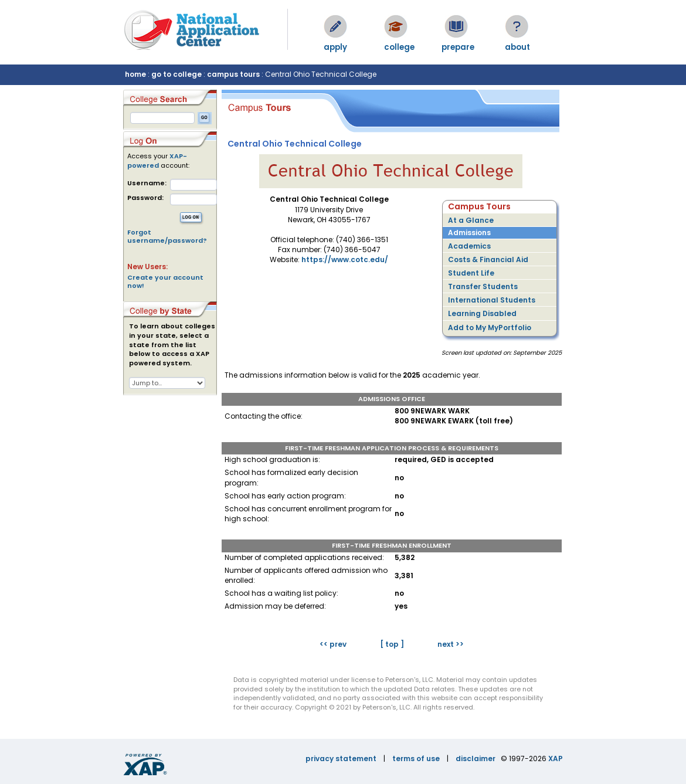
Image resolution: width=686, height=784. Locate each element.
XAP (556, 758)
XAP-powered (157, 161)
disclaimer (476, 758)
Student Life (471, 273)
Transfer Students (483, 286)
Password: (145, 198)
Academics (469, 246)
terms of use (416, 758)
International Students (492, 300)
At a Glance (471, 220)
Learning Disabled (482, 313)
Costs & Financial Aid (488, 259)
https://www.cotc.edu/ (345, 259)
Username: (147, 183)
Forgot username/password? (167, 236)
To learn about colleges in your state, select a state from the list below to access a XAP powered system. (172, 345)
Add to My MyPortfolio (490, 327)
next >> (451, 644)
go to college (176, 74)
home (135, 74)
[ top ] (392, 644)
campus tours (233, 74)
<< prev (333, 644)
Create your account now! (165, 281)
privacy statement (341, 758)
